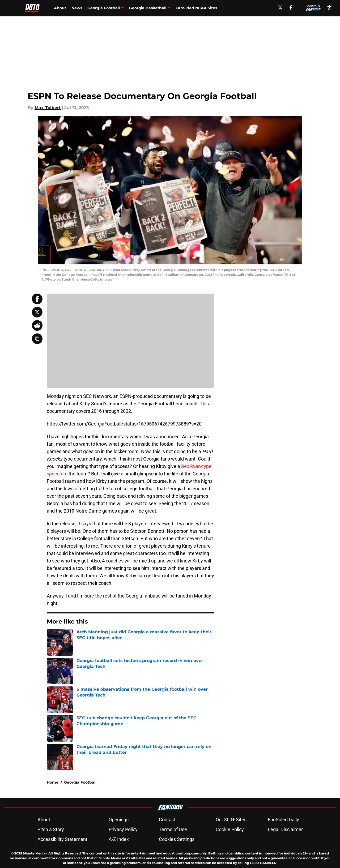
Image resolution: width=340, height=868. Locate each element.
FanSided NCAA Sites (196, 8)
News (77, 8)
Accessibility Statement (62, 839)
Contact (167, 820)
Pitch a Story (51, 829)
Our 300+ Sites (231, 820)
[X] (280, 7)
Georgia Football (80, 782)
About (60, 8)
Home (53, 782)
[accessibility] (329, 7)
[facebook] (291, 7)
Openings (119, 820)
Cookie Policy (230, 829)
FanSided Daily (283, 820)
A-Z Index (119, 839)
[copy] (37, 339)
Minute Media (34, 853)
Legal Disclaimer (285, 829)
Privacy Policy (123, 829)
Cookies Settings (177, 839)
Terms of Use (173, 829)
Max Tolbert (48, 108)
